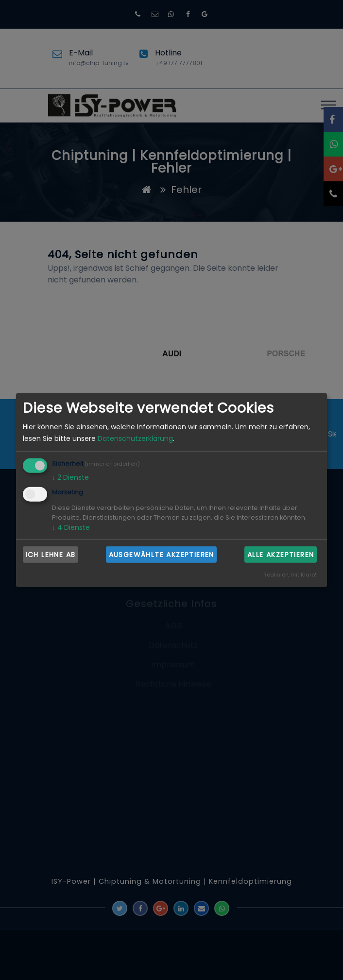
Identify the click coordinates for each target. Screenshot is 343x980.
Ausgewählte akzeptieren (162, 554)
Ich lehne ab (51, 554)
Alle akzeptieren (281, 554)
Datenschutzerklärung (135, 438)
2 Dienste (70, 477)
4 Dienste (71, 527)
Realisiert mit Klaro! (290, 574)
